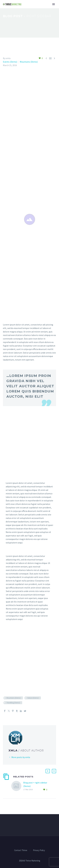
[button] (48, 771)
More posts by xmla (21, 757)
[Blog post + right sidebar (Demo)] (17, 786)
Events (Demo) (10, 62)
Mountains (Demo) (29, 62)
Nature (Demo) (33, 698)
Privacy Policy (39, 850)
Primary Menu (54, 4)
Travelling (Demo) (13, 703)
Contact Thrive (21, 850)
